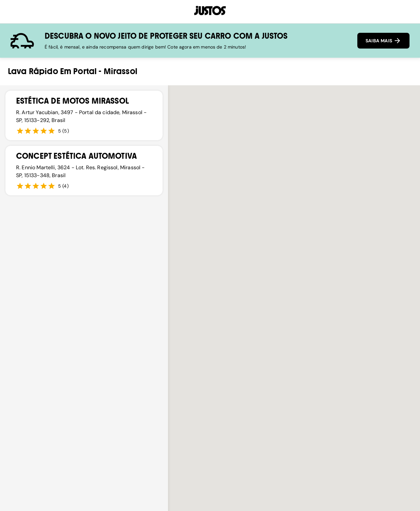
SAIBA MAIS (383, 41)
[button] (210, 345)
